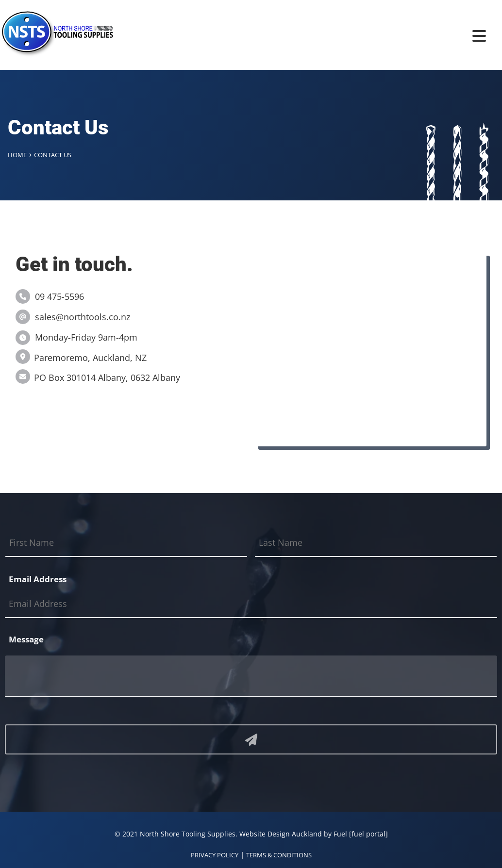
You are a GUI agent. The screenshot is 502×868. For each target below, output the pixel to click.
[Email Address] (251, 604)
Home (17, 155)
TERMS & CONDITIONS (279, 855)
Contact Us (53, 155)
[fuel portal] (368, 834)
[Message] (251, 676)
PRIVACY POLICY (215, 855)
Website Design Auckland (281, 834)
